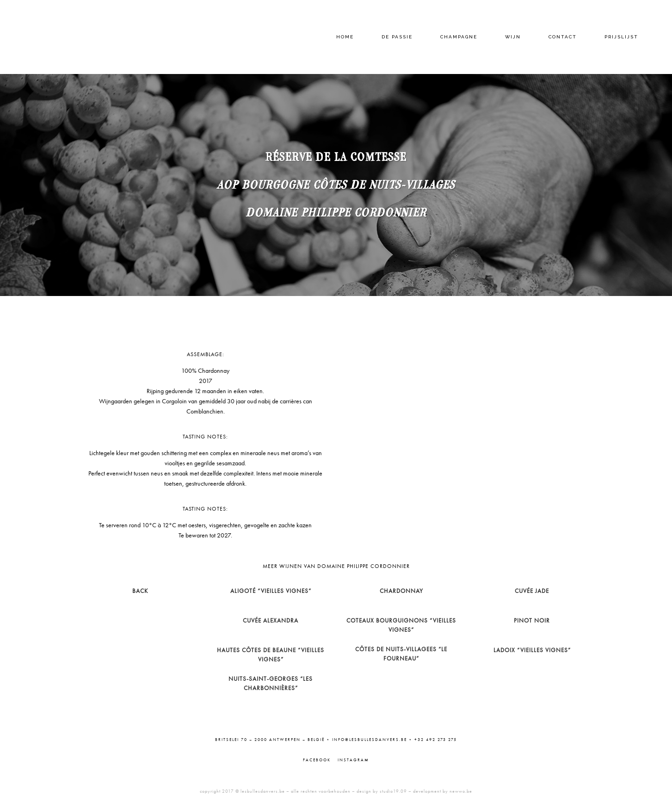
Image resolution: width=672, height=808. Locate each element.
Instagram (353, 760)
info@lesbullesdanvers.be (370, 740)
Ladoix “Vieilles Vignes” (532, 650)
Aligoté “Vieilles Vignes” (271, 591)
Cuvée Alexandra (271, 620)
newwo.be (461, 791)
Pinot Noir (532, 620)
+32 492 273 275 (436, 740)
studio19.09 (393, 791)
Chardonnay (401, 591)
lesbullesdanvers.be (263, 791)
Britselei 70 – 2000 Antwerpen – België (270, 740)
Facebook (317, 760)
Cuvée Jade (532, 591)
